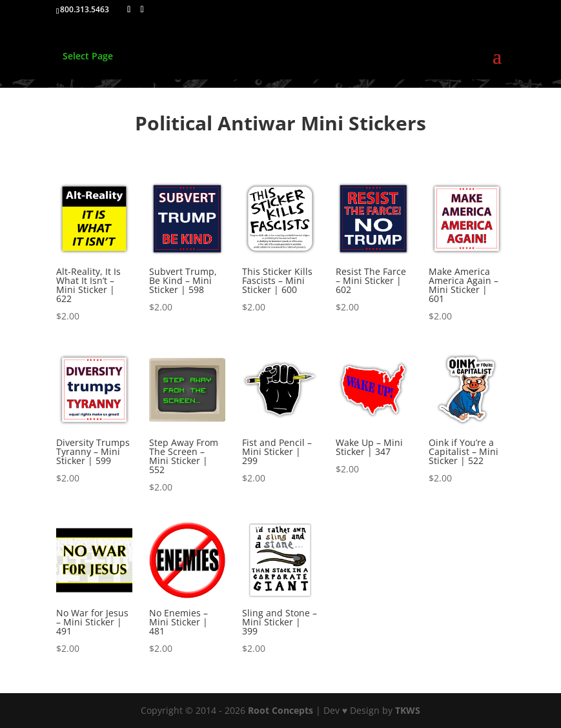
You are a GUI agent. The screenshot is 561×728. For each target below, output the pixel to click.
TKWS (408, 710)
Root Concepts (280, 710)
